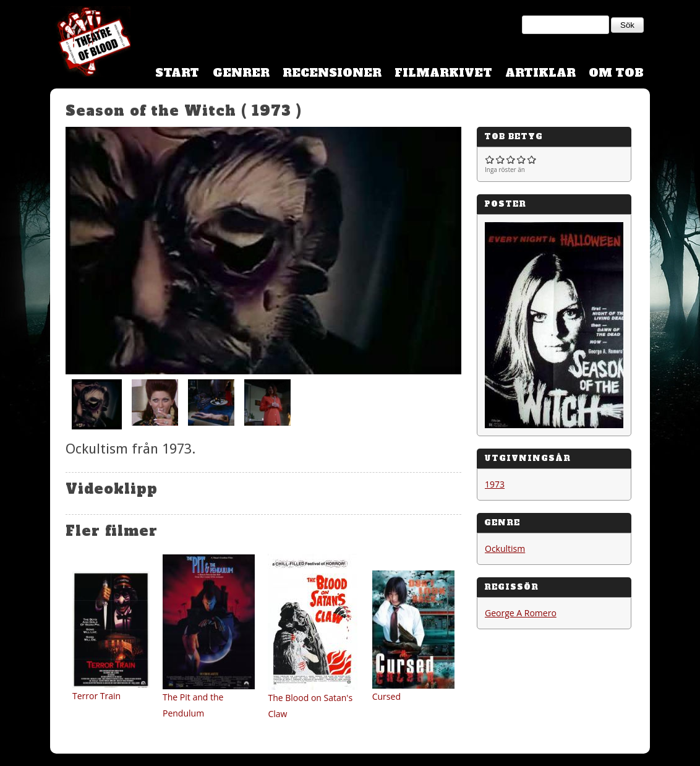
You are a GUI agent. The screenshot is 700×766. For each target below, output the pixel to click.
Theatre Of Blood (90, 43)
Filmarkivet (443, 73)
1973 (495, 484)
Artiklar (540, 73)
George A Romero (521, 613)
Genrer (241, 73)
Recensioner (332, 73)
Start (177, 73)
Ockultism (505, 549)
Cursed (386, 696)
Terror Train (96, 696)
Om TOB (616, 73)
